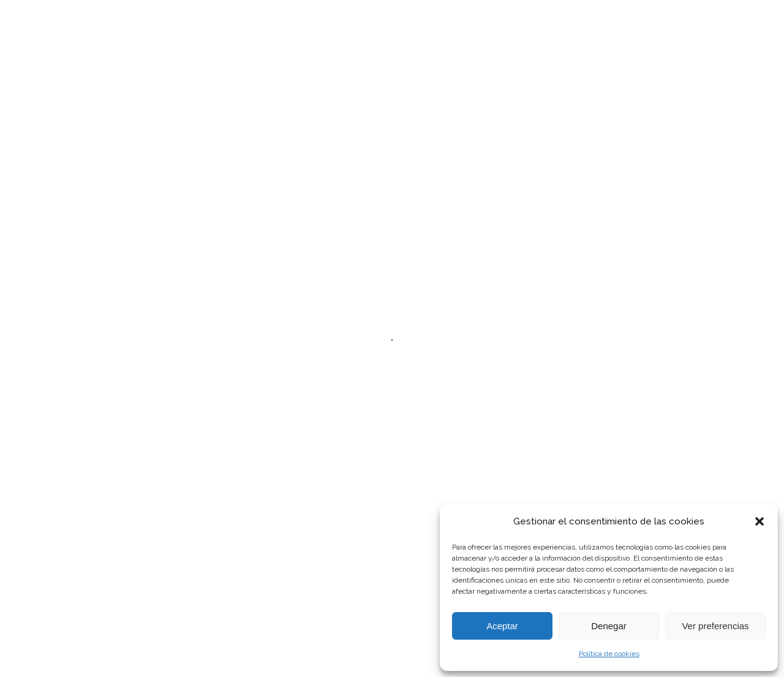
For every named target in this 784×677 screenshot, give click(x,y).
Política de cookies (609, 654)
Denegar (609, 626)
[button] (759, 521)
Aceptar (502, 626)
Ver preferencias (715, 626)
